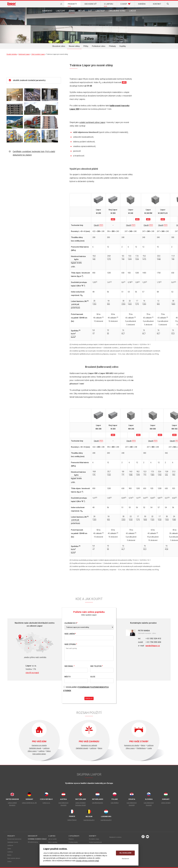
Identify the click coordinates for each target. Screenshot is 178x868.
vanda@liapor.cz (153, 646)
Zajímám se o (71, 623)
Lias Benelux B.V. (98, 803)
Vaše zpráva (70, 644)
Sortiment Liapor (24, 54)
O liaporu (52, 836)
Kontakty (93, 836)
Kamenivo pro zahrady (89, 745)
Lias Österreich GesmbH (63, 804)
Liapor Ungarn (166, 803)
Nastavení (125, 859)
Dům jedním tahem (39, 754)
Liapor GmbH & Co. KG (29, 803)
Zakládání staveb (35, 748)
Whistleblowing (33, 842)
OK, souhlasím (125, 853)
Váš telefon (96, 666)
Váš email (69, 666)
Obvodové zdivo (59, 46)
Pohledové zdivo (99, 46)
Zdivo (72, 11)
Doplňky (123, 46)
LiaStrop (100, 11)
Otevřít (96, 225)
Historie (71, 839)
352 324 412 (153, 639)
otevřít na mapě (32, 673)
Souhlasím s (86, 689)
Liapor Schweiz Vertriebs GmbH (81, 804)
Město (67, 677)
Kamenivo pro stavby (39, 745)
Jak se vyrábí (52, 839)
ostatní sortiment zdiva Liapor (92, 122)
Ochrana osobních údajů (37, 839)
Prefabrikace (141, 748)
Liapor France (72, 820)
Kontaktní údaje (94, 839)
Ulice (93, 677)
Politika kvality (73, 842)
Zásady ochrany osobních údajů (87, 861)
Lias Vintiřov (115, 803)
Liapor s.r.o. (46, 803)
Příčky (86, 46)
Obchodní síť (33, 836)
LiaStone (60, 11)
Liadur (132, 11)
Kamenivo (47, 11)
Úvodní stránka (12, 54)
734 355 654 (153, 642)
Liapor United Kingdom (12, 804)
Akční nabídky (53, 842)
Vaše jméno (70, 634)
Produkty (11, 836)
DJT (90, 11)
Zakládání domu (117, 11)
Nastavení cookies (115, 837)
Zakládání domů (13, 842)
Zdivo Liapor (32, 751)
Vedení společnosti (95, 842)
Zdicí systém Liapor (38, 54)
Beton (81, 11)
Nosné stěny (74, 46)
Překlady (112, 46)
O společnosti (74, 836)
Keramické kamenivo (14, 839)
